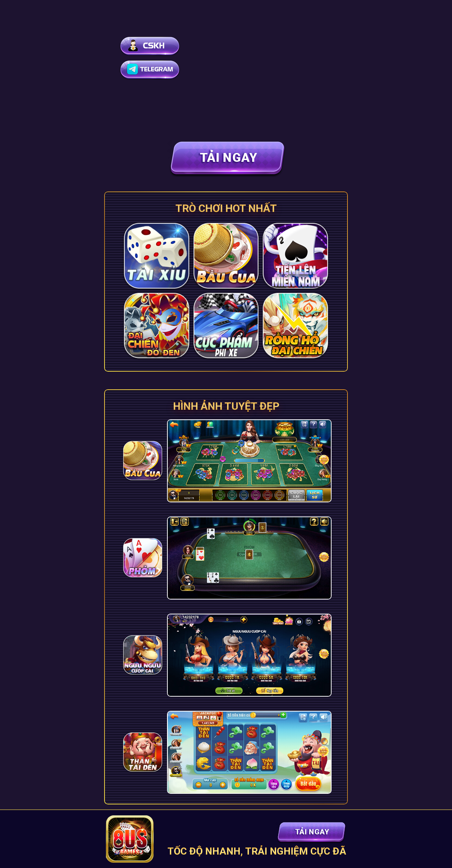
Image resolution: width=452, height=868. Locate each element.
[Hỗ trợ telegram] (151, 70)
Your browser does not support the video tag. (226, 64)
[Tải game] (226, 158)
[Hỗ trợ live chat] (151, 46)
